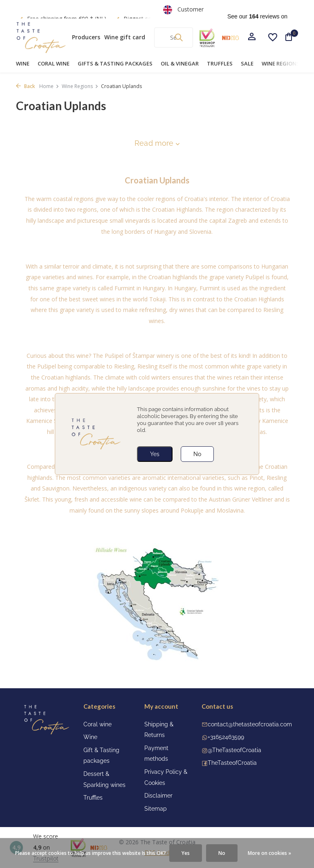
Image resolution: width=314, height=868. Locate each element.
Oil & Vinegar (180, 63)
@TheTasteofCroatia (234, 750)
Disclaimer (158, 796)
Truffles (220, 63)
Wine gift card (125, 37)
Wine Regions (281, 63)
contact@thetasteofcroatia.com (250, 724)
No (197, 454)
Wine (23, 63)
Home (49, 86)
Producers (86, 37)
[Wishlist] (273, 37)
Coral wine (54, 63)
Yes (155, 454)
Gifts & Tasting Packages (115, 63)
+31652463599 (226, 737)
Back (26, 86)
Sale (247, 63)
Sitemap (156, 809)
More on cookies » (269, 853)
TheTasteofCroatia (232, 763)
